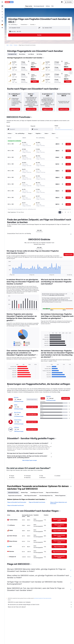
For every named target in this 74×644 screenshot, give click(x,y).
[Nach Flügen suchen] (2, 6)
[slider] (72, 130)
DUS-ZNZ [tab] (39, 230)
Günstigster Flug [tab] (12, 54)
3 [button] (65, 212)
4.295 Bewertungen (19, 424)
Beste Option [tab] (22, 54)
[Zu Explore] (2, 17)
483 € (11, 22)
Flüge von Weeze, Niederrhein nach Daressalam (59, 503)
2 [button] (63, 212)
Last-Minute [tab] (31, 54)
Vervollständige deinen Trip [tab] (46, 496)
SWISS (16, 405)
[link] (15, 109)
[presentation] (16, 22)
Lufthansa (16, 427)
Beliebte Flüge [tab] (24, 492)
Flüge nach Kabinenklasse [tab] (52, 492)
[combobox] (13, 25)
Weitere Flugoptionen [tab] (60, 496)
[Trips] (2, 21)
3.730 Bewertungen (19, 416)
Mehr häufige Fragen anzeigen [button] (30, 460)
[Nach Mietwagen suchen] (2, 12)
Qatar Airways (17, 412)
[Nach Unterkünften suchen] (2, 9)
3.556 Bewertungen (19, 401)
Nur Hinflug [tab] (39, 54)
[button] (2, 2)
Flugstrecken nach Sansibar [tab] (15, 496)
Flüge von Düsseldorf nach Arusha (37, 502)
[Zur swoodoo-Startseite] (9, 2)
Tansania (16, 45)
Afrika (11, 45)
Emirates (16, 397)
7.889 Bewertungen (19, 431)
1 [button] (60, 212)
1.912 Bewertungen (19, 409)
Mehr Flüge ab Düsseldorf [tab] (31, 496)
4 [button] (68, 212)
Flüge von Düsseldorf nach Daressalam (17, 502)
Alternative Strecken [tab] (13, 492)
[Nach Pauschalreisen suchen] (2, 14)
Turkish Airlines (18, 420)
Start (8, 45)
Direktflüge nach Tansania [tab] (37, 492)
